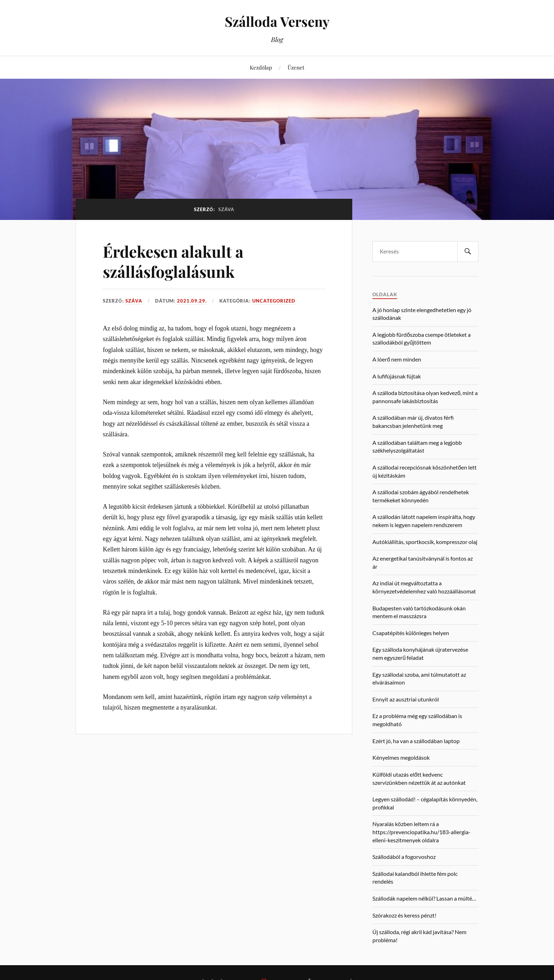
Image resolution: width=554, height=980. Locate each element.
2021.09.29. (192, 301)
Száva (134, 301)
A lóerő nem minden (397, 359)
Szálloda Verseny (277, 21)
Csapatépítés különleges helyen (411, 633)
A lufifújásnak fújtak (397, 376)
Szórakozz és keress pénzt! (404, 915)
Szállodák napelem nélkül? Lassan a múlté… (424, 898)
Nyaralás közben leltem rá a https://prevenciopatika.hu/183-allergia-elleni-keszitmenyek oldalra (422, 832)
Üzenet (296, 67)
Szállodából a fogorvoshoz (404, 857)
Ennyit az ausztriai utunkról (406, 699)
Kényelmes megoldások (401, 757)
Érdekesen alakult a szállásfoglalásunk (173, 261)
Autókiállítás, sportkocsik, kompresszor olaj (425, 542)
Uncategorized (274, 301)
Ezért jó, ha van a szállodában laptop (416, 741)
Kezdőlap (261, 67)
